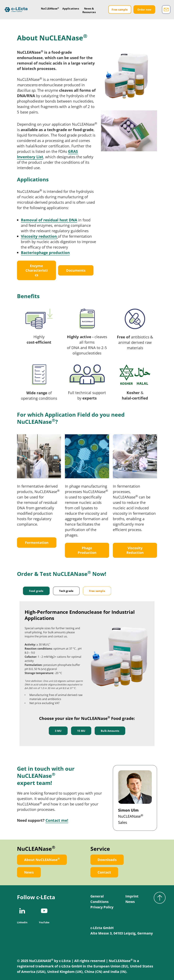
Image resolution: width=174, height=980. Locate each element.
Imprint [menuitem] (132, 896)
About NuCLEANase (42, 859)
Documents (76, 270)
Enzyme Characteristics (37, 270)
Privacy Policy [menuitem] (102, 907)
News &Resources (91, 11)
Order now (144, 10)
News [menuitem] (130, 902)
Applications (72, 9)
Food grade (36, 591)
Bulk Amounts (110, 731)
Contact (104, 872)
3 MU (58, 731)
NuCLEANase (52, 9)
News (29, 872)
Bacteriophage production (45, 252)
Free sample (120, 10)
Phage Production (87, 550)
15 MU (81, 731)
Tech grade (66, 591)
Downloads (107, 860)
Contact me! (57, 820)
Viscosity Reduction (135, 550)
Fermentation (37, 543)
